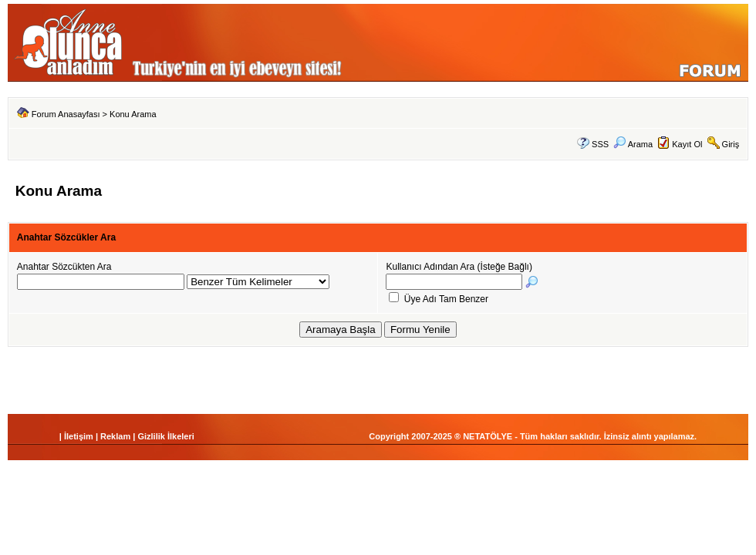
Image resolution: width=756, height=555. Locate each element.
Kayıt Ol (687, 144)
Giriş (731, 144)
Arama (633, 144)
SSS (600, 144)
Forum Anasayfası (66, 114)
